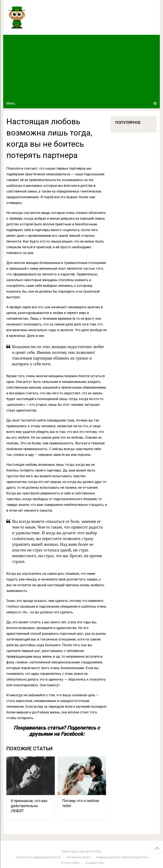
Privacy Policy (70, 863)
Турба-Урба (69, 851)
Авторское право (78, 857)
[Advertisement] (81, 67)
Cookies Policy (95, 863)
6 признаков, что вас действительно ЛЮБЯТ (29, 806)
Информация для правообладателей (122, 857)
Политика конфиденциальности (38, 857)
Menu (11, 103)
